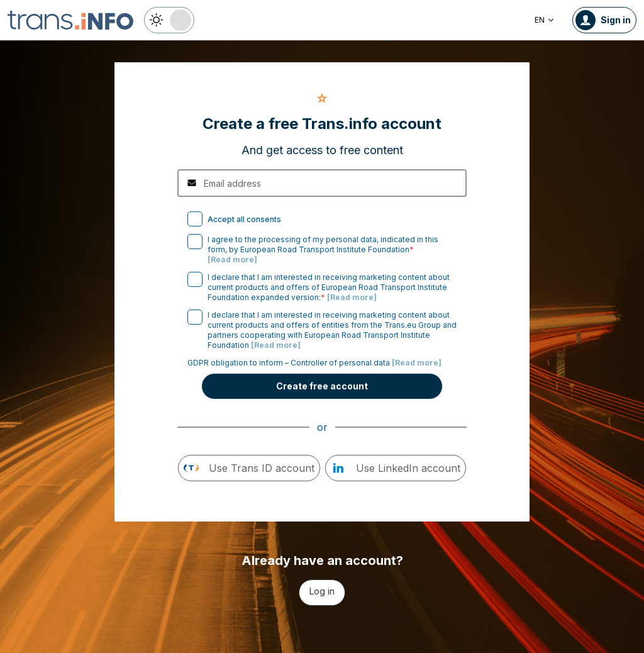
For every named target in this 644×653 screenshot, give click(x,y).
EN (545, 20)
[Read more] (232, 260)
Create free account (322, 386)
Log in (322, 591)
